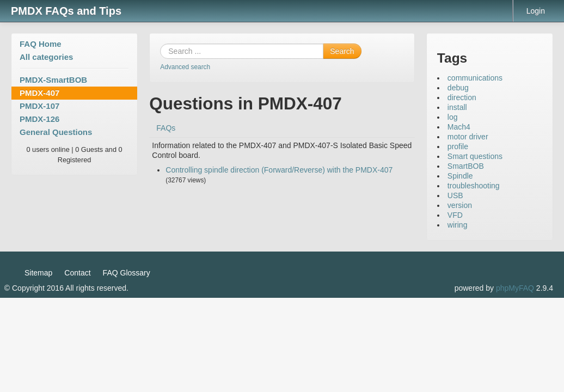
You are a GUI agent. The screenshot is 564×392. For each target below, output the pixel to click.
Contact (77, 273)
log (453, 117)
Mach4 (459, 127)
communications (475, 78)
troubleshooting (474, 186)
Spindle (460, 176)
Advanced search (185, 67)
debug (458, 88)
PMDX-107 (39, 106)
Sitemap (38, 273)
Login (536, 11)
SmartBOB (466, 166)
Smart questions (475, 156)
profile (458, 146)
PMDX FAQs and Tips (66, 11)
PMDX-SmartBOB (53, 80)
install (457, 107)
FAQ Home (41, 44)
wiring (458, 225)
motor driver (468, 137)
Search (342, 51)
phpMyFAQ (515, 288)
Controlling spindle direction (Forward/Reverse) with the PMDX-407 (279, 170)
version (460, 205)
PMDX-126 (39, 119)
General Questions (56, 132)
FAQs (166, 128)
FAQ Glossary (127, 273)
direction (462, 97)
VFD (455, 215)
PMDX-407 (39, 93)
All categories (46, 57)
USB (455, 195)
